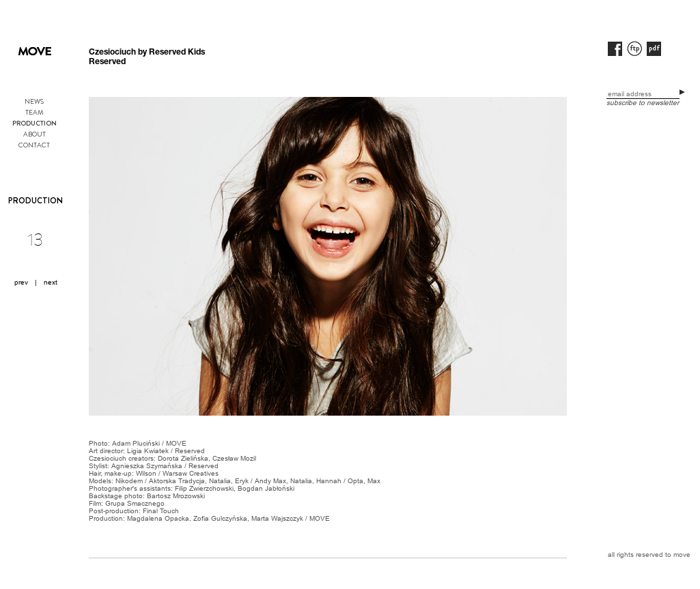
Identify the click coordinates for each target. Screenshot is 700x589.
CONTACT (34, 145)
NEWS (34, 101)
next (51, 282)
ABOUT (34, 134)
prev (21, 282)
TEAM (34, 112)
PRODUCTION (34, 124)
